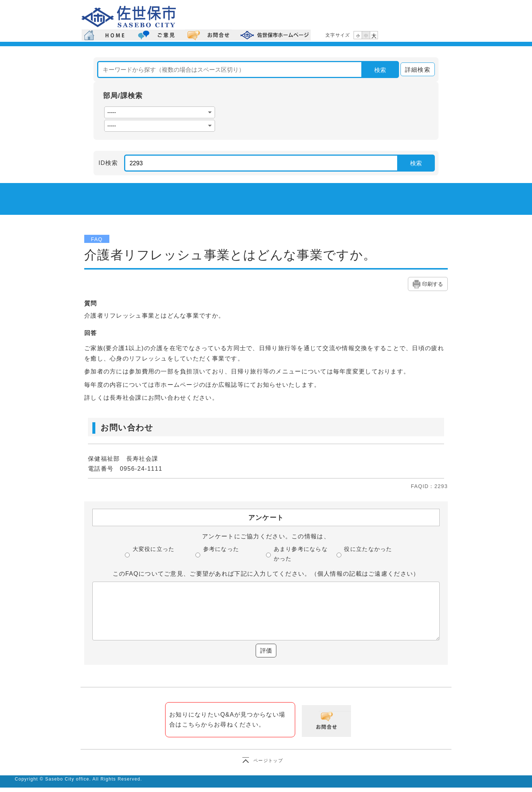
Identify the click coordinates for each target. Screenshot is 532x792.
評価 (266, 651)
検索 (380, 70)
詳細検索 (415, 70)
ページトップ (268, 761)
